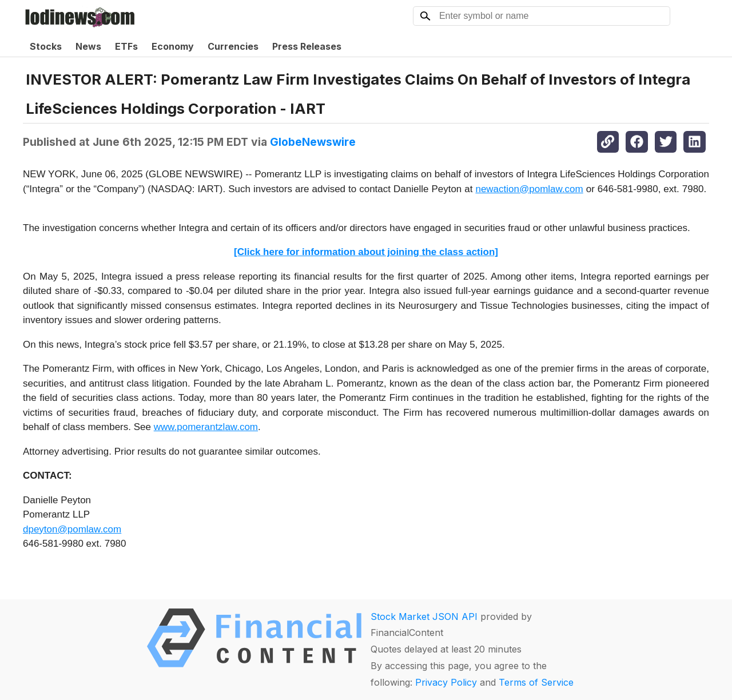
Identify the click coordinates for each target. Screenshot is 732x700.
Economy (173, 46)
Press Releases (307, 46)
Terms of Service (536, 682)
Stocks (46, 46)
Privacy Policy (446, 682)
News (88, 46)
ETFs (126, 46)
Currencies (233, 46)
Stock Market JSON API (424, 617)
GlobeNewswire (313, 142)
